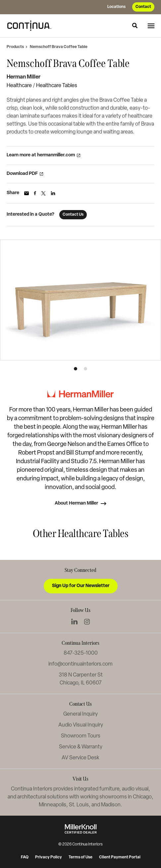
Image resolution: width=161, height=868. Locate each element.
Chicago (142, 797)
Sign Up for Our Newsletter (81, 586)
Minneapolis (53, 805)
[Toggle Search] (135, 26)
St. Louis (79, 805)
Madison (111, 805)
